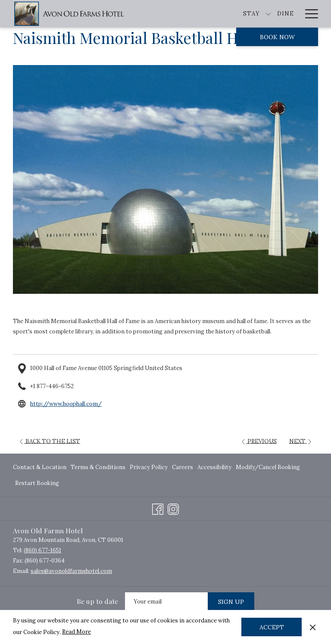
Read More (77, 632)
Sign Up (231, 602)
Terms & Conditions (98, 467)
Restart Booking (37, 483)
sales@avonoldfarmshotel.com (71, 571)
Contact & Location (40, 467)
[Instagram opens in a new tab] (173, 508)
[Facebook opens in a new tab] (158, 508)
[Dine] (238, 14)
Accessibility (214, 467)
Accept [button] (272, 627)
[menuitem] (41, 467)
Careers (183, 467)
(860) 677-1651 (42, 550)
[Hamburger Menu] (308, 14)
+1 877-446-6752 (52, 386)
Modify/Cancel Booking (268, 467)
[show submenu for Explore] (295, 14)
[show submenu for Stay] (221, 14)
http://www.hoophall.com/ (66, 404)
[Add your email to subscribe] (166, 602)
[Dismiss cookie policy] (313, 627)
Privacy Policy (149, 467)
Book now (277, 37)
